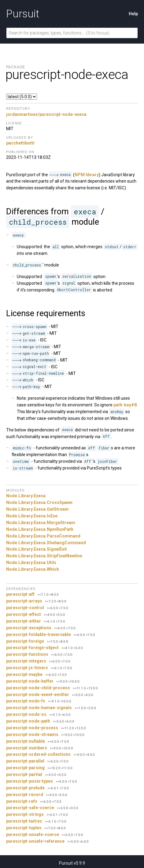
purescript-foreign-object (32, 648)
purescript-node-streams (32, 734)
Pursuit (23, 14)
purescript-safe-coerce (30, 808)
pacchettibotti (20, 143)
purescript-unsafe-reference (35, 841)
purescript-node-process (32, 728)
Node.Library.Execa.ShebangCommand (46, 543)
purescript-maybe (24, 674)
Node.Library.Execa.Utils (31, 563)
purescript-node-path (28, 721)
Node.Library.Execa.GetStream (37, 509)
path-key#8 (125, 405)
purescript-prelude (25, 788)
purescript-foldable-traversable (39, 634)
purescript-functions (27, 654)
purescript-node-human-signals (39, 708)
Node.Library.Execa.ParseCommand (43, 536)
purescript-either (24, 621)
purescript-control (25, 608)
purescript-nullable (26, 741)
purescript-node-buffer (30, 681)
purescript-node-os (26, 714)
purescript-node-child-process (38, 688)
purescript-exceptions (29, 628)
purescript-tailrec (24, 821)
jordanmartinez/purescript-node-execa (46, 114)
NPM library (87, 175)
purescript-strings (25, 814)
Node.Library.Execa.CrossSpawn (39, 502)
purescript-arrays (24, 601)
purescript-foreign (25, 641)
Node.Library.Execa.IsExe (32, 516)
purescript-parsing (25, 768)
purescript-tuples (24, 828)
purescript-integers (26, 661)
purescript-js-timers (27, 668)
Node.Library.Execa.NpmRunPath (40, 529)
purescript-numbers (27, 748)
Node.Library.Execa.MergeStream (41, 523)
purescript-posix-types (30, 781)
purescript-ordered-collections (38, 754)
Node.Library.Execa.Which (33, 569)
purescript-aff (20, 594)
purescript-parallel (25, 761)
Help (133, 14)
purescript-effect (24, 614)
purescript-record (25, 795)
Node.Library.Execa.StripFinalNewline (44, 556)
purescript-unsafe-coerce (33, 834)
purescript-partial (24, 774)
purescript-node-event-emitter (38, 695)
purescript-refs (22, 801)
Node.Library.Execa (26, 496)
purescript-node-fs (26, 701)
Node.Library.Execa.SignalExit (37, 549)
